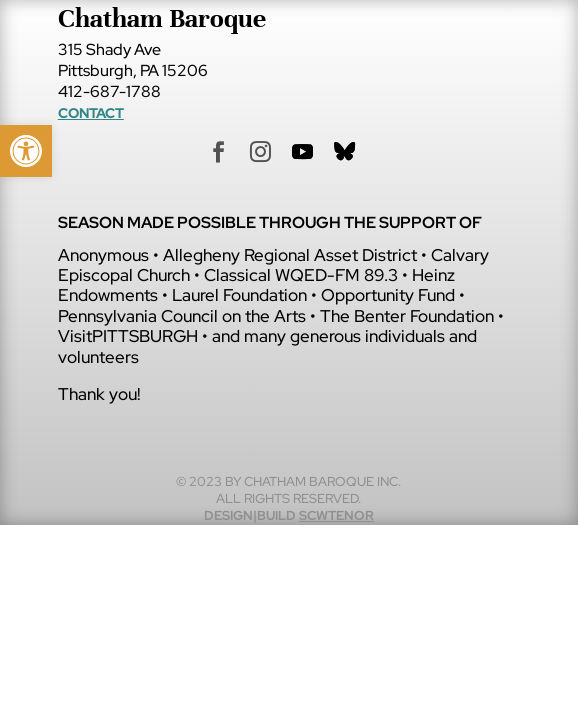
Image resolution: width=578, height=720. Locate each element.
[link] (26, 151)
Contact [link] (91, 113)
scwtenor (336, 515)
